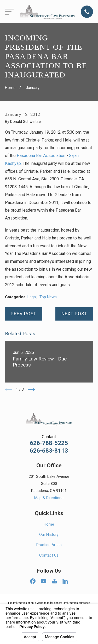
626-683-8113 (49, 451)
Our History (49, 535)
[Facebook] (33, 581)
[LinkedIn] (65, 581)
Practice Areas (49, 545)
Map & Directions (49, 498)
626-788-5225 (49, 443)
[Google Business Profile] (54, 581)
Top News (48, 297)
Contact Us (49, 555)
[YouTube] (44, 581)
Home (49, 524)
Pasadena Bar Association (41, 156)
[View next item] (31, 389)
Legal (32, 297)
